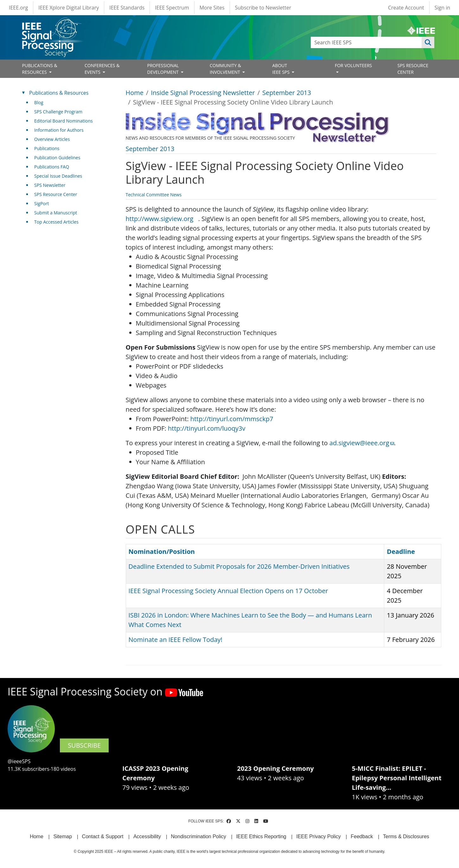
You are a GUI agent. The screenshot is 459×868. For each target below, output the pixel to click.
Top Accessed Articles (56, 222)
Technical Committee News (154, 195)
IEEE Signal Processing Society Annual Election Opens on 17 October (228, 591)
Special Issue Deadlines (58, 176)
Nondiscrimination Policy (199, 836)
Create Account (406, 8)
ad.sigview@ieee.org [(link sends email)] (362, 443)
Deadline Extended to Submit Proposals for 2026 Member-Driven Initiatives (239, 566)
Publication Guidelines (57, 158)
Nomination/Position (162, 551)
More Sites (212, 8)
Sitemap (63, 836)
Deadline (401, 551)
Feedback (362, 836)
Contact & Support (103, 836)
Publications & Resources (59, 93)
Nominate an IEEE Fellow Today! (175, 640)
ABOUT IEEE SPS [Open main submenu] (282, 69)
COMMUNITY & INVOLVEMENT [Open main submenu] (225, 69)
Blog (39, 102)
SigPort (41, 203)
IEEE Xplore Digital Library (69, 8)
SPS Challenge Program (58, 112)
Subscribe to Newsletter (263, 8)
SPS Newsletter (50, 185)
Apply (428, 42)
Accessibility (147, 836)
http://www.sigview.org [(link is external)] (162, 219)
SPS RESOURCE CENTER (413, 69)
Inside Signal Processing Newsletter (203, 93)
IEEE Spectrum (172, 8)
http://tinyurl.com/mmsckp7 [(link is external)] (234, 419)
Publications (47, 148)
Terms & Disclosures (406, 836)
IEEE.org (18, 8)
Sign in (442, 8)
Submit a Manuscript (56, 213)
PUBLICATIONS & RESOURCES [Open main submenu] (40, 69)
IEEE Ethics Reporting (261, 836)
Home (135, 93)
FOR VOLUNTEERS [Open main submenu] (353, 65)
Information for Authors (59, 130)
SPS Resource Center (56, 194)
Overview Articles (52, 139)
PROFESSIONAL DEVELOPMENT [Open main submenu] (164, 69)
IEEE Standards (127, 8)
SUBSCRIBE (84, 745)
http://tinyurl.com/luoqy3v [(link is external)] (209, 428)
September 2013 (287, 93)
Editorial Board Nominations (64, 121)
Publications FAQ (52, 167)
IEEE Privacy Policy (318, 836)
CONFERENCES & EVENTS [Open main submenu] (102, 69)
